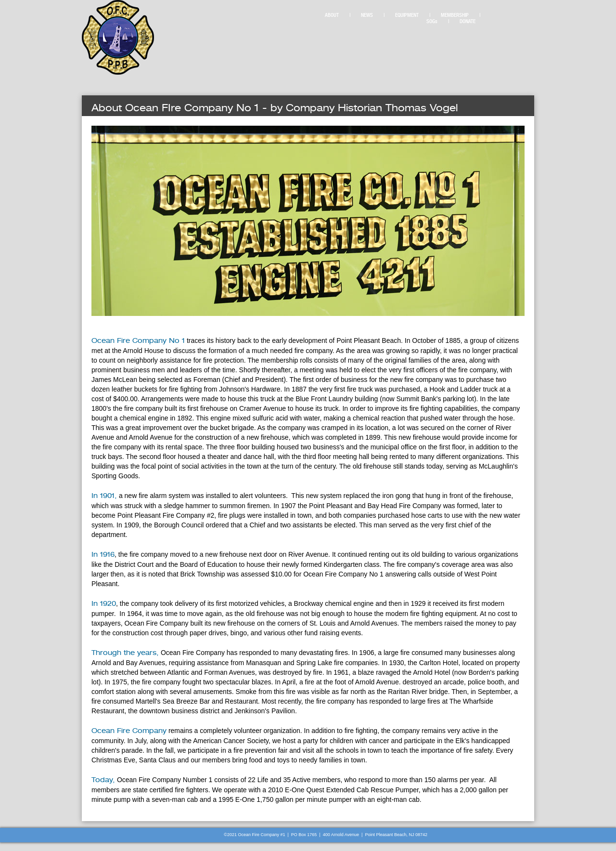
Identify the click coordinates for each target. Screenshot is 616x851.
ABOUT (332, 15)
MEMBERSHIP (455, 15)
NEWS (367, 15)
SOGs (432, 21)
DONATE (468, 21)
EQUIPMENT (407, 15)
